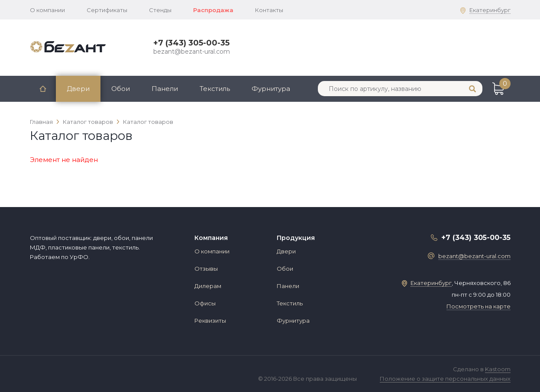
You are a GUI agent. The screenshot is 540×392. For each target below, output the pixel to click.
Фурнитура (271, 89)
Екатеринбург (490, 10)
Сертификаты (107, 10)
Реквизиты (210, 321)
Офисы (205, 303)
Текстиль (215, 89)
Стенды (160, 10)
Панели (165, 89)
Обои (121, 89)
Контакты (269, 10)
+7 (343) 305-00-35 (191, 43)
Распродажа (213, 10)
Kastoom (498, 369)
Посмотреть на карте (479, 306)
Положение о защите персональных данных (445, 379)
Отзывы (206, 269)
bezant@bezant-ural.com (192, 52)
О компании (47, 10)
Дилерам (208, 286)
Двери (78, 89)
